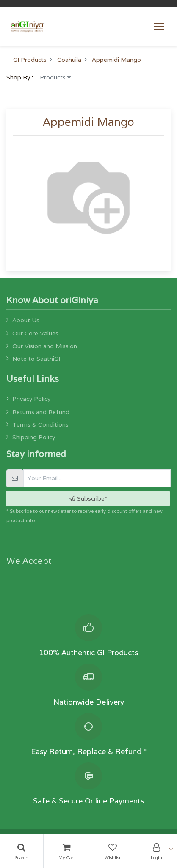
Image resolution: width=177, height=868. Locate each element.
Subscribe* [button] (88, 498)
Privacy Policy (31, 399)
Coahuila (69, 60)
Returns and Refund (41, 412)
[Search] (22, 851)
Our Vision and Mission (45, 346)
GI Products (30, 60)
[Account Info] (156, 851)
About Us (26, 320)
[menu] (55, 77)
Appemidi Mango (116, 60)
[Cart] (67, 851)
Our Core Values (35, 333)
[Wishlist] (113, 851)
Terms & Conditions (40, 424)
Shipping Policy (34, 437)
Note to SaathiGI (36, 359)
